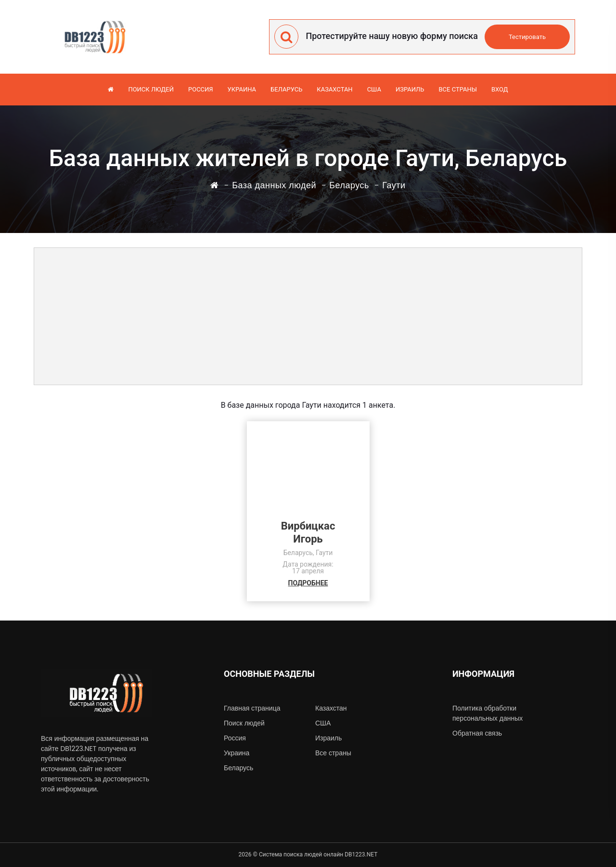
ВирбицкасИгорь (308, 532)
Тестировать (527, 37)
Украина (242, 89)
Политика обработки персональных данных (488, 713)
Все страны (458, 89)
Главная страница (252, 708)
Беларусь (286, 89)
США (374, 89)
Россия (201, 89)
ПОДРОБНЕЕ (308, 583)
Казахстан (334, 89)
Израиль (410, 89)
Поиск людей (151, 89)
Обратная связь (477, 733)
